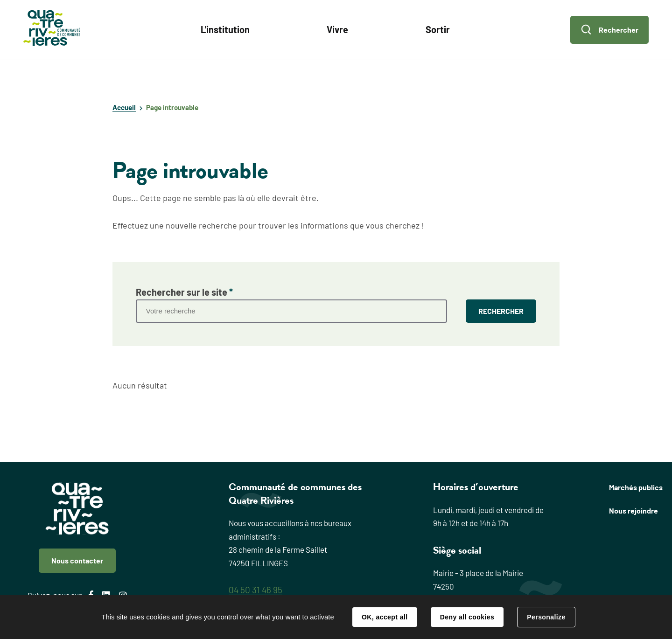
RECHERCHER (501, 311)
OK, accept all (385, 617)
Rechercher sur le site (184, 292)
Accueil (124, 107)
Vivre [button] (337, 29)
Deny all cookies (467, 617)
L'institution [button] (225, 29)
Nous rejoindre (633, 511)
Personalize (546, 617)
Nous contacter (77, 560)
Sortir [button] (438, 29)
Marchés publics (636, 487)
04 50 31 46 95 (255, 590)
